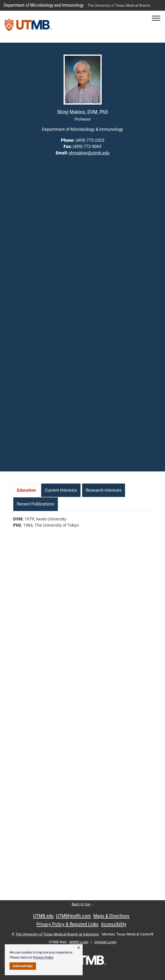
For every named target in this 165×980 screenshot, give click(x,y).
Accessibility (114, 924)
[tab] (26, 490)
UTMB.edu (43, 916)
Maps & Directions (111, 916)
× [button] (79, 948)
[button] (156, 18)
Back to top (82, 904)
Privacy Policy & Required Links (67, 924)
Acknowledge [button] (23, 966)
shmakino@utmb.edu (89, 153)
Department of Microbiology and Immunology (44, 5)
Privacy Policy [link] (43, 957)
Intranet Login (105, 942)
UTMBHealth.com (73, 916)
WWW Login (79, 942)
